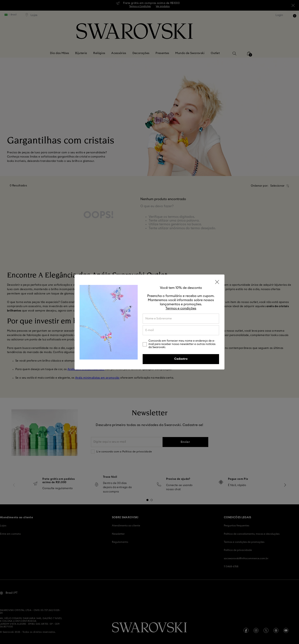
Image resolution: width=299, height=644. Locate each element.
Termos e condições (181, 308)
